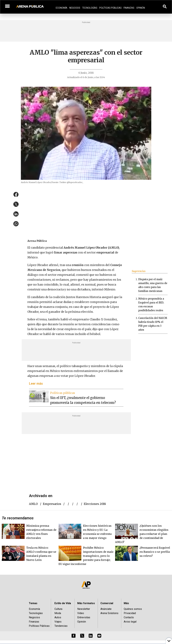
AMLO (33, 504)
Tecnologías (90, 8)
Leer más (36, 384)
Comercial (107, 603)
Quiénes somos (133, 609)
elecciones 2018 (95, 504)
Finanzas (129, 8)
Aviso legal (130, 622)
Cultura (58, 609)
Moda (58, 613)
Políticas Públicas (110, 8)
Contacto (129, 617)
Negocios (75, 8)
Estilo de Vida (63, 603)
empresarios (52, 504)
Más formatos (86, 603)
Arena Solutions (109, 613)
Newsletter (84, 609)
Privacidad (130, 613)
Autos (58, 617)
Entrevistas (84, 617)
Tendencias (61, 626)
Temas (33, 603)
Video (81, 613)
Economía (62, 8)
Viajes (58, 622)
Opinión (141, 8)
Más (126, 603)
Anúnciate (106, 609)
